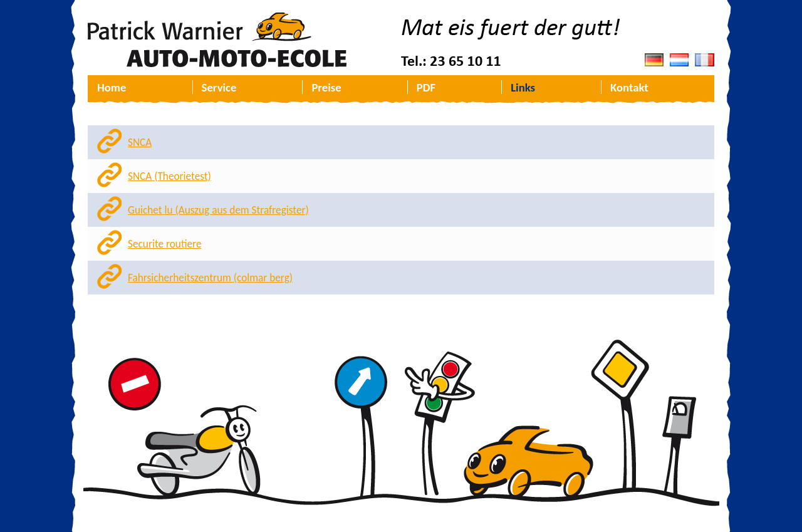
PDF (426, 87)
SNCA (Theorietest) (169, 176)
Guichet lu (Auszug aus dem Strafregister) (218, 210)
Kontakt (629, 87)
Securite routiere (164, 244)
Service (219, 87)
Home (112, 87)
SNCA (140, 143)
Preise (326, 87)
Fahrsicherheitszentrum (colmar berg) (210, 278)
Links (523, 87)
